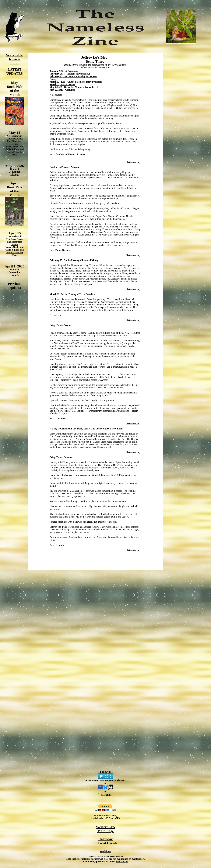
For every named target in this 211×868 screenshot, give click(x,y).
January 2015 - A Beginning (64, 71)
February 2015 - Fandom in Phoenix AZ (70, 74)
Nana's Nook (12, 147)
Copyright (92, 856)
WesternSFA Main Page (105, 829)
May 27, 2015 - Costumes (62, 90)
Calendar (106, 839)
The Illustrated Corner (15, 143)
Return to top (133, 162)
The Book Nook (14, 139)
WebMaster (122, 862)
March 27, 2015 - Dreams (63, 84)
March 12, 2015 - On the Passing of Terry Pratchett (76, 82)
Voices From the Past (14, 153)
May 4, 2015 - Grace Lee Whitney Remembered (74, 87)
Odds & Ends (13, 149)
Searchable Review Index (15, 59)
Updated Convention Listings (15, 172)
